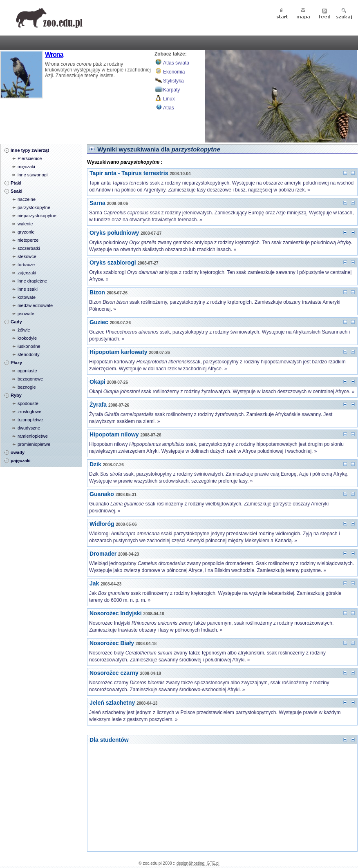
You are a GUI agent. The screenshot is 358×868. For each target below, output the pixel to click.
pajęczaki (21, 461)
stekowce (27, 256)
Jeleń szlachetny (112, 703)
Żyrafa (98, 405)
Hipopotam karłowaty (119, 352)
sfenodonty (29, 354)
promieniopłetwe (34, 444)
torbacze (26, 265)
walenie (25, 224)
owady (18, 452)
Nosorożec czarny (114, 673)
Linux (169, 99)
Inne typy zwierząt (30, 150)
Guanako (102, 494)
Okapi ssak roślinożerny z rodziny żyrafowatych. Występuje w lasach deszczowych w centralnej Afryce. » (222, 392)
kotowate (27, 297)
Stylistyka (173, 81)
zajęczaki (27, 273)
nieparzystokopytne (37, 216)
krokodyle (27, 338)
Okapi (97, 382)
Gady (16, 322)
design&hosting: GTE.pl (198, 863)
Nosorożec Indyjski (116, 613)
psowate (26, 314)
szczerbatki (29, 248)
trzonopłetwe (30, 420)
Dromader (103, 554)
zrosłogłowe (29, 412)
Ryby (16, 395)
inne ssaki (28, 289)
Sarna (97, 203)
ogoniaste (27, 371)
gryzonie (26, 232)
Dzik (95, 464)
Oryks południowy (114, 233)
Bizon (97, 292)
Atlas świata (176, 63)
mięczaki (26, 167)
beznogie (27, 387)
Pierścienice (30, 158)
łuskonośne (29, 346)
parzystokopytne (34, 207)
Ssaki (17, 191)
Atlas (169, 108)
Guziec (99, 322)
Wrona (54, 55)
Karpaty (171, 90)
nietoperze (28, 240)
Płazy (16, 363)
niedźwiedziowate (35, 305)
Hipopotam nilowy (114, 434)
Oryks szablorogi (113, 263)
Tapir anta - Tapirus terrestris (129, 173)
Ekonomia (174, 72)
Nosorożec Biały (112, 643)
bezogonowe (30, 379)
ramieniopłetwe (33, 436)
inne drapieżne (32, 281)
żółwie (24, 330)
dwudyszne (29, 428)
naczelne (27, 199)
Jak (94, 583)
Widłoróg (102, 524)
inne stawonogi (32, 175)
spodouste (28, 403)
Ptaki (16, 183)
